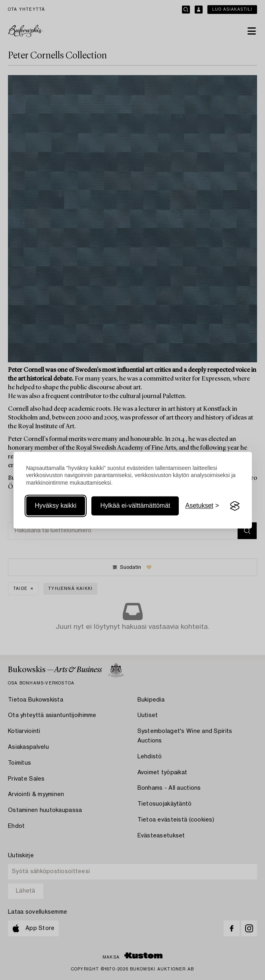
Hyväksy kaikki (56, 506)
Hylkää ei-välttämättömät (135, 506)
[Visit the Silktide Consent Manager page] (235, 506)
